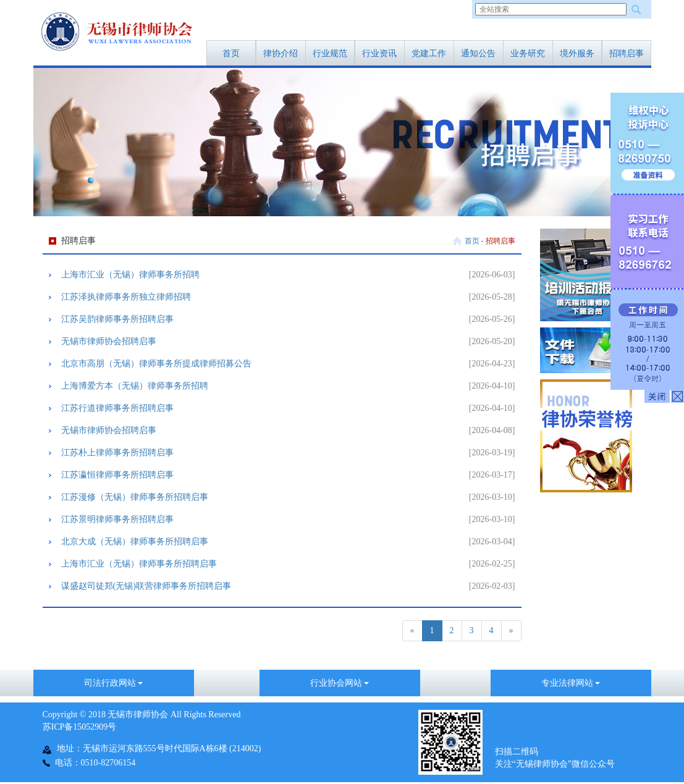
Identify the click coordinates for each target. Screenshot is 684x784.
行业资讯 (379, 53)
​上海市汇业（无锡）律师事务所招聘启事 (139, 564)
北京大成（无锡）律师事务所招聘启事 (135, 542)
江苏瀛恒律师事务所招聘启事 (117, 475)
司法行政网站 (114, 683)
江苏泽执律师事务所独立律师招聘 (126, 297)
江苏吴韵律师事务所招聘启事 (117, 319)
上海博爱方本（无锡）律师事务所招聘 (135, 386)
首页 (231, 53)
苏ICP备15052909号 (80, 727)
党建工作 (429, 53)
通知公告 (478, 53)
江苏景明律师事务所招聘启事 (117, 519)
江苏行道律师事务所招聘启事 (117, 408)
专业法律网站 (571, 683)
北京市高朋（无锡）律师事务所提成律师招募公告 (156, 364)
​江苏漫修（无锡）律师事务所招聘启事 (135, 497)
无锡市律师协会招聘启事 (109, 341)
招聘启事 (627, 53)
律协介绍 (281, 53)
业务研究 (528, 53)
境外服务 (577, 53)
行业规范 (330, 53)
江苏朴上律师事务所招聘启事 (117, 453)
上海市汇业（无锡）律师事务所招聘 (130, 275)
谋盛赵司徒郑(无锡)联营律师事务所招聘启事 (146, 586)
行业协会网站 (340, 683)
